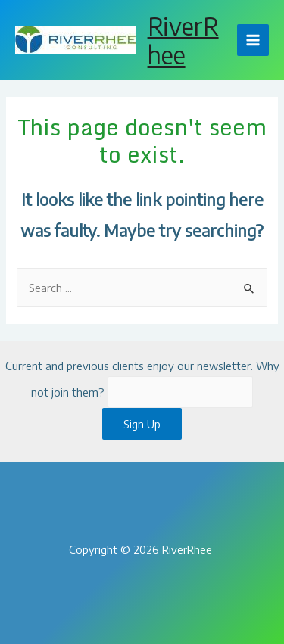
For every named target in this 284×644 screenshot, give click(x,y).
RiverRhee (183, 40)
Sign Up (142, 424)
